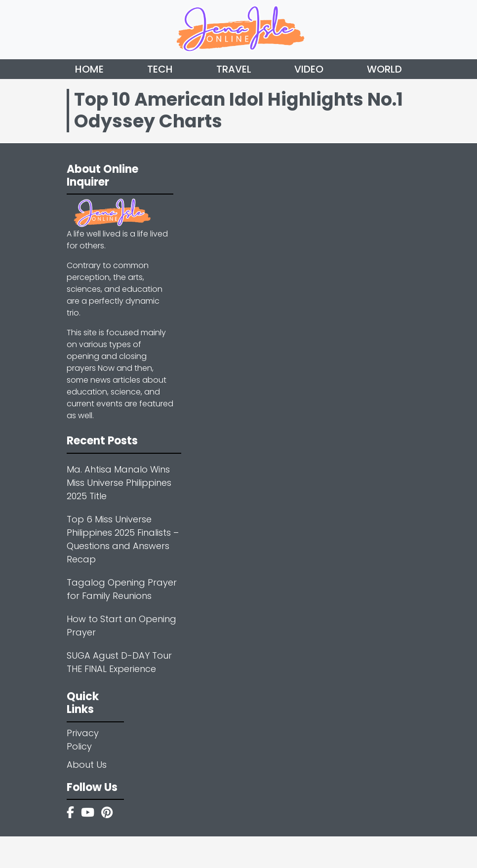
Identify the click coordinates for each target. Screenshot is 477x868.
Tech (160, 69)
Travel (234, 69)
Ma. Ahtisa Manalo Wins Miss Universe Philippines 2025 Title (119, 483)
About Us (87, 765)
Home (89, 69)
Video (309, 69)
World (384, 69)
